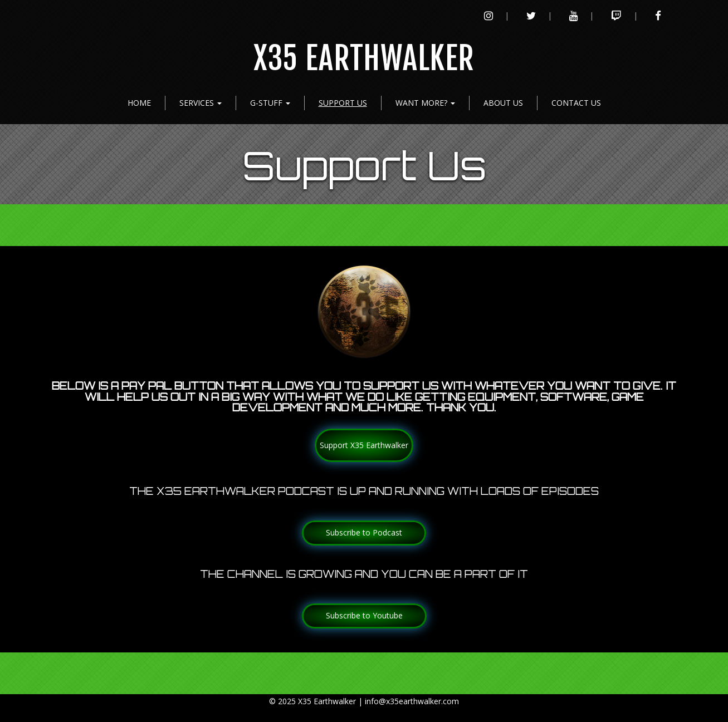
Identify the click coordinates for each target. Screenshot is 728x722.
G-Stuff (270, 103)
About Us (503, 103)
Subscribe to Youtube (364, 615)
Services (201, 103)
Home (139, 103)
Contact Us (576, 103)
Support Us (343, 103)
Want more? (425, 103)
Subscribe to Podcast (364, 532)
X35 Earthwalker (364, 59)
